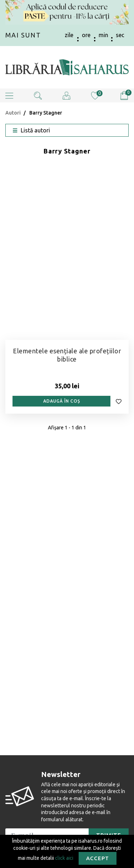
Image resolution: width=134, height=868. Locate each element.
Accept (98, 858)
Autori (13, 113)
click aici (64, 858)
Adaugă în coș (62, 401)
